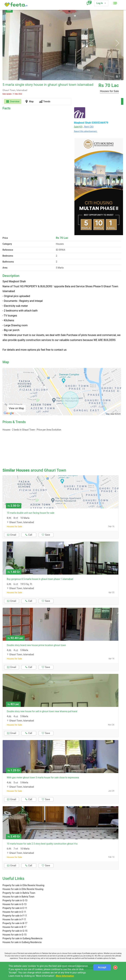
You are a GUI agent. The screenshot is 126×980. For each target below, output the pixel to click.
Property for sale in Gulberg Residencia (22, 938)
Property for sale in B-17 (15, 923)
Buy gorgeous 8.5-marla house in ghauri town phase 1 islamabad (40, 579)
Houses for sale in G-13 (14, 904)
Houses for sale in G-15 (14, 935)
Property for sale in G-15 (15, 931)
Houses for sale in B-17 (14, 927)
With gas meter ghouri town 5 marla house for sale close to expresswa (43, 778)
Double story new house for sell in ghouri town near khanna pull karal (42, 711)
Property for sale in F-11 (15, 916)
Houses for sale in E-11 (14, 912)
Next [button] (117, 43)
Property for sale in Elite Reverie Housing (23, 885)
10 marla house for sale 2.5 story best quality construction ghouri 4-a (42, 844)
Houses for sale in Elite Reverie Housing (23, 889)
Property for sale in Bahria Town (19, 893)
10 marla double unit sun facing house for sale (31, 513)
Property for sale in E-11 (15, 908)
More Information (65, 976)
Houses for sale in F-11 (14, 919)
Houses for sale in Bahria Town (18, 897)
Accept (102, 967)
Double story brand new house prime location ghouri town (36, 645)
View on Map (16, 408)
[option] (63, 43)
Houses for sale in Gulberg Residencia (22, 942)
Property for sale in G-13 (15, 900)
